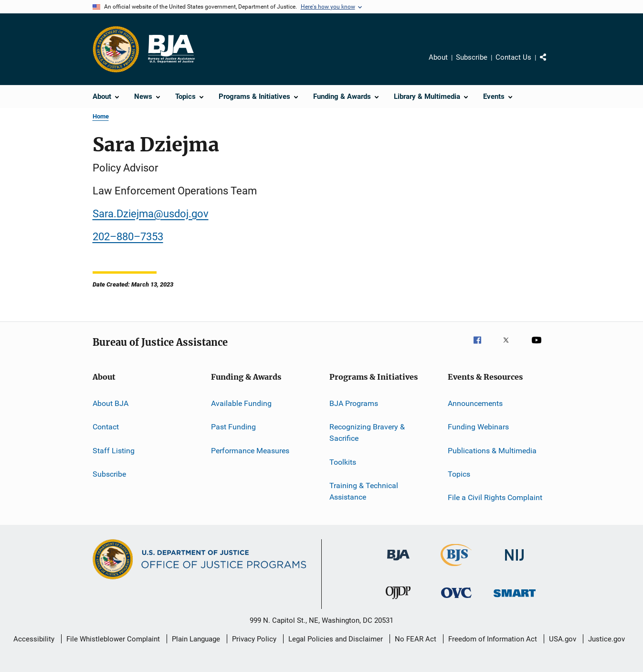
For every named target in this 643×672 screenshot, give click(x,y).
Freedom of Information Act (493, 639)
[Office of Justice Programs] (116, 49)
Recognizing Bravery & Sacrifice (367, 432)
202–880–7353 (128, 237)
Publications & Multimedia (492, 451)
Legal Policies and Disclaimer (336, 639)
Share (551, 64)
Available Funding (241, 403)
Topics (459, 474)
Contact (106, 427)
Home (101, 116)
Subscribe (472, 57)
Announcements (475, 403)
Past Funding (233, 427)
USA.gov (563, 639)
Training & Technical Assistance (364, 491)
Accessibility (34, 639)
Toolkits (343, 462)
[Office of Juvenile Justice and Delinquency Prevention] (398, 601)
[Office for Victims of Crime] (456, 600)
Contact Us (513, 57)
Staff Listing (114, 451)
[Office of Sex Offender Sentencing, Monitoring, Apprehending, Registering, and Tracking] (515, 599)
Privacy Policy (254, 639)
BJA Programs (354, 403)
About (438, 57)
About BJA (111, 403)
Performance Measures (250, 451)
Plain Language (196, 639)
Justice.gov (606, 639)
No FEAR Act (416, 639)
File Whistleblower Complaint (113, 639)
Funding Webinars (478, 427)
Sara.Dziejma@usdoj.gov (151, 214)
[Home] (171, 49)
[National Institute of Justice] (515, 562)
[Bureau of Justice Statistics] (456, 568)
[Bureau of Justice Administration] (398, 562)
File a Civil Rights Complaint (495, 497)
